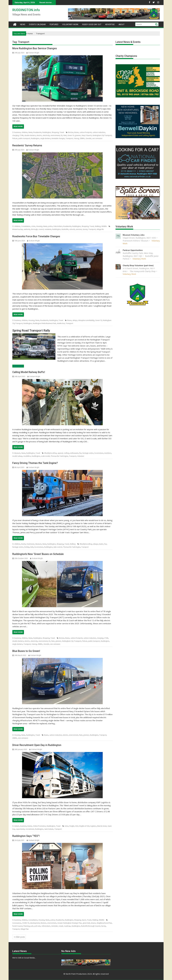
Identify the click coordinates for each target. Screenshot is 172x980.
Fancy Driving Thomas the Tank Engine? (35, 463)
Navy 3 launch (87, 135)
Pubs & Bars (58, 226)
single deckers (45, 138)
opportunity (20, 829)
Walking (98, 226)
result (61, 926)
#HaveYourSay (18, 229)
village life (100, 229)
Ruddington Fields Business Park (44, 323)
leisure (93, 923)
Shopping (55, 132)
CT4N (21, 135)
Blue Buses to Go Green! (26, 651)
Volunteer (81, 456)
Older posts (20, 937)
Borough (34, 229)
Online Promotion (39, 826)
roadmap (67, 926)
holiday (27, 547)
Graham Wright (33, 53)
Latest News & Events (128, 42)
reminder (54, 926)
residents (48, 229)
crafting (66, 453)
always (96, 544)
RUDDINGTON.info (26, 10)
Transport (69, 138)
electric (39, 135)
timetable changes (58, 138)
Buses (76, 132)
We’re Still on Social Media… (24, 958)
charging (15, 135)
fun (80, 453)
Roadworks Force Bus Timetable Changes (36, 236)
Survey (85, 229)
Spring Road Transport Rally (31, 331)
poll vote (37, 926)
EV (62, 135)
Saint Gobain (49, 829)
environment (55, 135)
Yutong (76, 138)
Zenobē (88, 138)
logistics (93, 826)
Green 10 (71, 135)
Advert (17, 826)
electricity (46, 135)
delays (75, 320)
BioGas (71, 132)
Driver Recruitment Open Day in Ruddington (37, 745)
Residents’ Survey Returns (27, 145)
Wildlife (104, 226)
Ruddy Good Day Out (92, 24)
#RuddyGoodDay (50, 453)
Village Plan (25, 929)
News (23, 24)
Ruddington (47, 132)
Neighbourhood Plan (104, 923)
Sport (84, 920)
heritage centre (88, 453)
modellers (27, 456)
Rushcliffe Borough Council (91, 926)
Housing (39, 226)
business (18, 132)
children (25, 132)
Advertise (110, 24)
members (108, 453)
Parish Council (17, 926)
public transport (24, 138)
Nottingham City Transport (102, 135)
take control (58, 547)
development (35, 923)
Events (23, 544)
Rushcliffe (65, 229)
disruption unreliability (86, 320)
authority (27, 229)
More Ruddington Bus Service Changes (35, 48)
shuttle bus (61, 323)
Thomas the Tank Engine (59, 456)
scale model (45, 456)
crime (33, 226)
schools (72, 229)
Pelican (15, 138)
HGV (77, 826)
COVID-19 (26, 923)
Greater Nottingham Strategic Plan (69, 923)
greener (78, 135)
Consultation (26, 226)
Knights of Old (84, 826)
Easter (101, 544)
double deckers (30, 135)
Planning (26, 926)
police (50, 226)
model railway (17, 456)
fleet (65, 135)
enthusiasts (74, 453)
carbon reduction (99, 132)
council (41, 229)
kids (32, 547)
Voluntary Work (70, 24)
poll (32, 926)
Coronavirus (17, 923)
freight (72, 826)
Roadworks (37, 132)
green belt (86, 923)
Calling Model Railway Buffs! (29, 372)
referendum (46, 926)
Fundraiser (31, 544)
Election (43, 923)
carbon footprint (86, 132)
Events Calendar (37, 24)
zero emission (97, 138)
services (79, 229)
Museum (17, 453)
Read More (18, 126)
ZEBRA (82, 138)
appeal (60, 453)
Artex (67, 826)
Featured (54, 24)
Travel (62, 132)
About (122, 24)
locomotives (99, 453)
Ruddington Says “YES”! (26, 836)
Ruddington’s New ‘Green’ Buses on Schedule (38, 554)
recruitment (30, 829)
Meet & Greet (102, 826)
